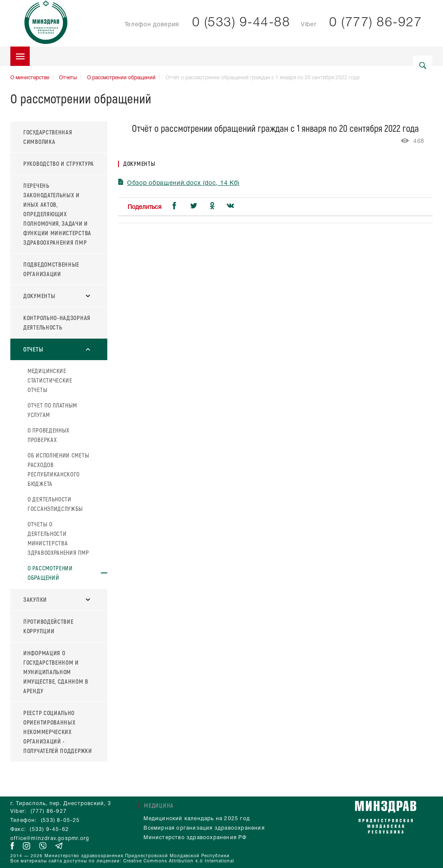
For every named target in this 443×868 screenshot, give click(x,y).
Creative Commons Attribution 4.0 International (179, 861)
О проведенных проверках (48, 435)
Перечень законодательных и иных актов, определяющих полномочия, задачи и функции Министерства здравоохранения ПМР (57, 214)
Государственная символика (48, 137)
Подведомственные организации (51, 269)
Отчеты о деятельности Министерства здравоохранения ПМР (58, 538)
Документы (57, 296)
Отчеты (68, 78)
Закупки (57, 599)
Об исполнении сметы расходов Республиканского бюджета (58, 469)
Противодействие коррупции (48, 626)
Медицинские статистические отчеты (50, 380)
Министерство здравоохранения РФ (195, 838)
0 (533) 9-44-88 (241, 23)
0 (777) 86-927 (376, 23)
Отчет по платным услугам (52, 410)
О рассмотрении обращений (121, 78)
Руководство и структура (59, 163)
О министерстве (30, 78)
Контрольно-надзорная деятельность (57, 322)
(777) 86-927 (49, 811)
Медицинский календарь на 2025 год (197, 819)
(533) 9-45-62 (49, 829)
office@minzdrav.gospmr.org (50, 838)
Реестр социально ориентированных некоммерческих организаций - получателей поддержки (58, 732)
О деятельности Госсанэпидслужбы (55, 504)
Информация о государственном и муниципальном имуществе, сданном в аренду (56, 672)
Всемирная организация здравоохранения (204, 828)
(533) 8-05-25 (61, 820)
